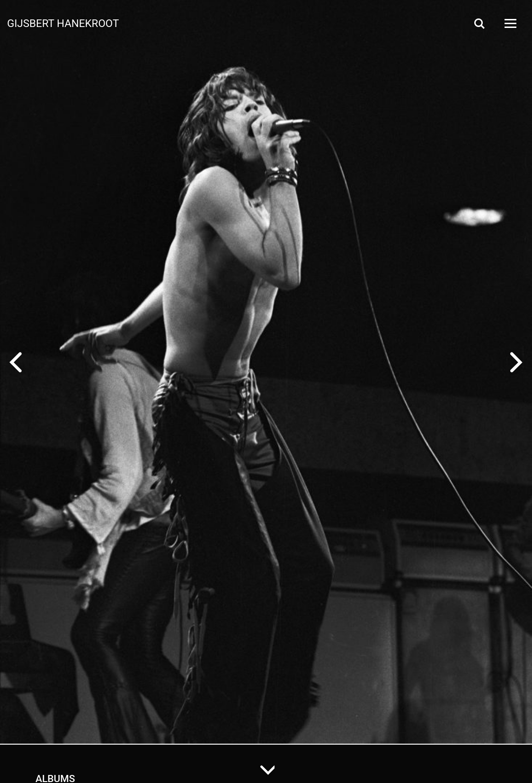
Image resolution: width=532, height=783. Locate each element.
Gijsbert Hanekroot (63, 23)
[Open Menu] (510, 23)
